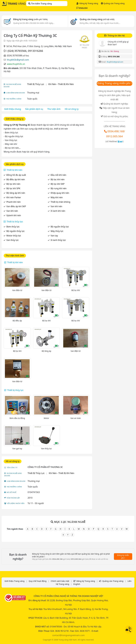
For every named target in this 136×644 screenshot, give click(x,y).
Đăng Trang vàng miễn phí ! (115, 83)
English (77, 584)
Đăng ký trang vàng (30, 19)
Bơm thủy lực (13, 227)
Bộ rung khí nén (59, 188)
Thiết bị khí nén (14, 170)
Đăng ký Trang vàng (87, 3)
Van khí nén (56, 206)
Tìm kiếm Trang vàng (40, 4)
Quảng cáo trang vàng (97, 19)
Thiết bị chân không (60, 202)
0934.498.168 (116, 131)
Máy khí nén (57, 197)
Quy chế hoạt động (38, 581)
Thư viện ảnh (54, 109)
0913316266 (35, 51)
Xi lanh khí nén (58, 211)
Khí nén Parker (14, 197)
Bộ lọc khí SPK (13, 188)
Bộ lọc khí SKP (58, 184)
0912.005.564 (115, 136)
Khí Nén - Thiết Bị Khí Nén (61, 84)
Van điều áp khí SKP (16, 206)
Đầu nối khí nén (58, 175)
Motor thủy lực (14, 236)
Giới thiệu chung (13, 109)
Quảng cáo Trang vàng (113, 3)
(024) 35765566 (17, 51)
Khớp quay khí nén (60, 193)
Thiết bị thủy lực (15, 222)
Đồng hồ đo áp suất (16, 175)
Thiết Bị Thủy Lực (36, 84)
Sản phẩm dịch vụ (34, 109)
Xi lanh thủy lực (58, 240)
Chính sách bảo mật (60, 581)
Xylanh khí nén (14, 215)
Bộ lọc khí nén (58, 179)
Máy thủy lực (57, 231)
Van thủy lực (13, 240)
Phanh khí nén (13, 202)
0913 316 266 (114, 56)
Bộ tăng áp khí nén (16, 193)
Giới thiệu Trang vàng (14, 581)
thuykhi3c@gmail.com (18, 60)
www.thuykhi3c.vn (16, 64)
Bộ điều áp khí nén (16, 179)
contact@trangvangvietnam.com (68, 635)
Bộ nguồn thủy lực (60, 227)
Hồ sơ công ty (72, 109)
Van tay (54, 236)
